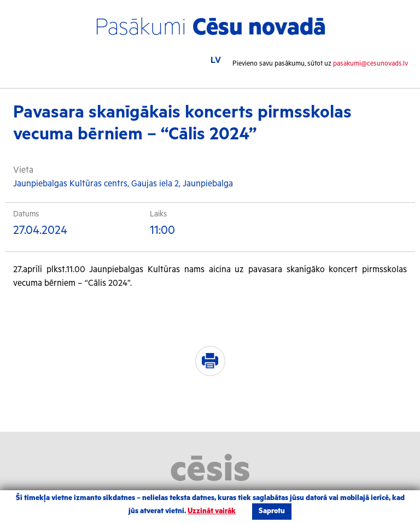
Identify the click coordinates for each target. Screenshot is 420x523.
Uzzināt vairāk (212, 511)
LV (216, 60)
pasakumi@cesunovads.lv (371, 64)
